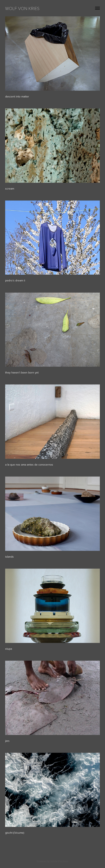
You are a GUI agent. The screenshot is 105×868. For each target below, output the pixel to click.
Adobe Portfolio (59, 861)
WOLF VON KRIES (22, 8)
